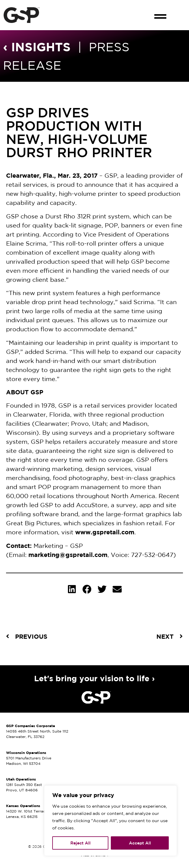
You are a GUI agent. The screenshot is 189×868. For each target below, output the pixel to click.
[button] (160, 11)
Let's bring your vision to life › (94, 678)
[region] (111, 821)
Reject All (80, 843)
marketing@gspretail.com (68, 555)
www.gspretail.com (105, 532)
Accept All (140, 843)
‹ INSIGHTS (37, 47)
